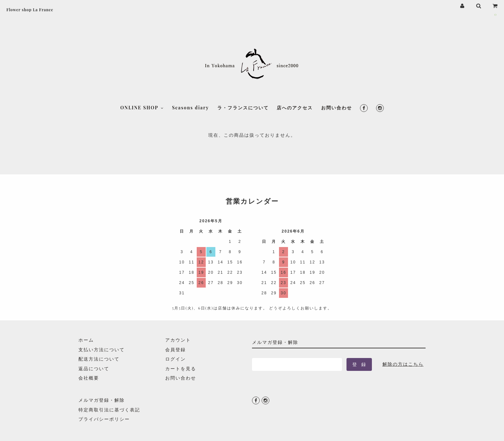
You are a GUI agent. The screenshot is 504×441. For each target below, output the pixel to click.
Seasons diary (190, 77)
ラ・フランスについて (243, 77)
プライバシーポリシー (104, 419)
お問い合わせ (337, 77)
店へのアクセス (295, 77)
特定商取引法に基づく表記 (109, 410)
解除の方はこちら (403, 364)
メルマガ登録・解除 (102, 400)
